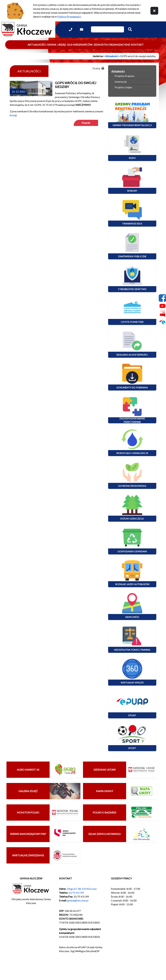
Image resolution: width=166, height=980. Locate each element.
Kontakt (137, 45)
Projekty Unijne (123, 87)
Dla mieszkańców (80, 45)
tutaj (13, 115)
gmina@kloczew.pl (78, 900)
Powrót (86, 123)
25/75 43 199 (76, 893)
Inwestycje (121, 82)
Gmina (52, 45)
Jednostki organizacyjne (112, 45)
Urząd (62, 45)
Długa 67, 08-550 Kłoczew (82, 889)
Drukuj (98, 68)
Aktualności (37, 45)
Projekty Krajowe (124, 76)
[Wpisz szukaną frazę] (107, 29)
